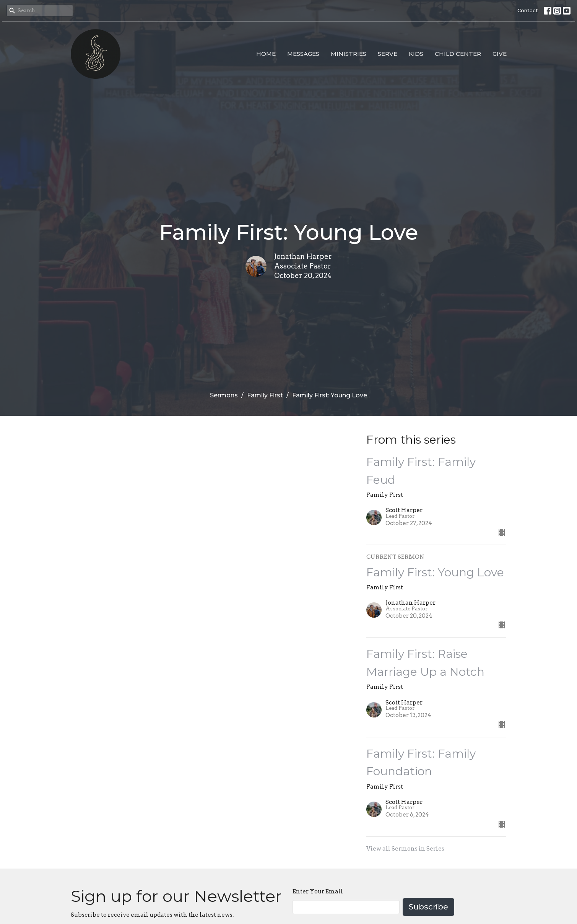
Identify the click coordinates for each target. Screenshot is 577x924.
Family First (265, 395)
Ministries (349, 54)
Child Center (458, 54)
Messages (303, 54)
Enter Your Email (318, 891)
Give (500, 54)
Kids (416, 54)
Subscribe (428, 907)
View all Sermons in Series (405, 849)
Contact (528, 10)
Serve (388, 54)
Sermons (224, 395)
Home (266, 54)
